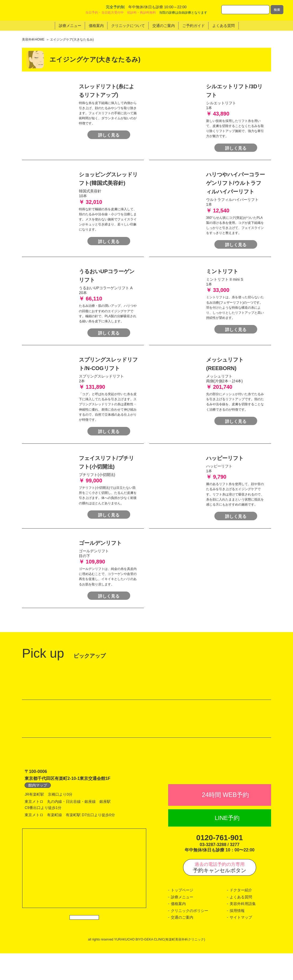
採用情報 (237, 938)
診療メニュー (182, 924)
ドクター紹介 (241, 917)
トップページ (182, 917)
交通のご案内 (182, 944)
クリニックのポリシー (190, 938)
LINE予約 (227, 845)
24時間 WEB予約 (225, 822)
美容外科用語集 (243, 931)
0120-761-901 (219, 865)
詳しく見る (109, 125)
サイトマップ (241, 944)
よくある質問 (241, 924)
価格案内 (178, 931)
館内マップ (38, 800)
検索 (277, 9)
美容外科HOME (33, 39)
